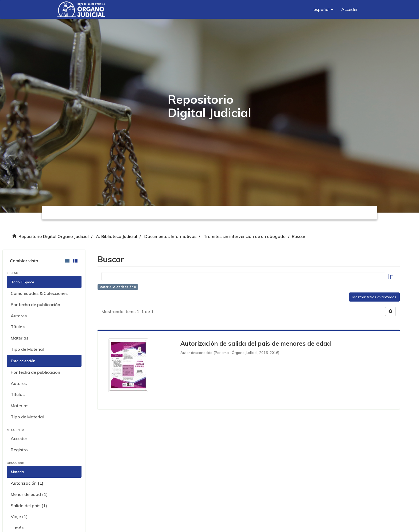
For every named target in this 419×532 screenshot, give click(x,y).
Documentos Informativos (170, 236)
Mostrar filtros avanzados (374, 297)
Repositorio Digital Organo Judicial (54, 236)
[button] (323, 9)
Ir (390, 276)
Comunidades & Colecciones (39, 293)
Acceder (19, 438)
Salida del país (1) (29, 506)
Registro (19, 450)
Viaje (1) (19, 516)
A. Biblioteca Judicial (117, 236)
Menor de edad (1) (29, 494)
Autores (19, 316)
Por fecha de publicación (35, 304)
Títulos (18, 327)
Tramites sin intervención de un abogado (245, 236)
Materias (20, 338)
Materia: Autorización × (118, 287)
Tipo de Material (27, 349)
